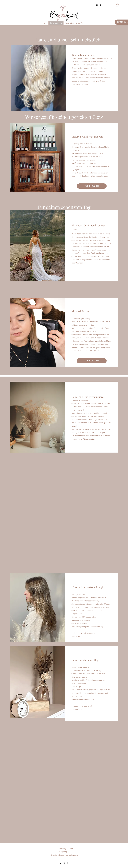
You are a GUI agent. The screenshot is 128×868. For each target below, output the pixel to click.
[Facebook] (94, 5)
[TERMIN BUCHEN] (92, 186)
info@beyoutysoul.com (64, 849)
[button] (117, 5)
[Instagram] (97, 5)
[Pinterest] (101, 5)
